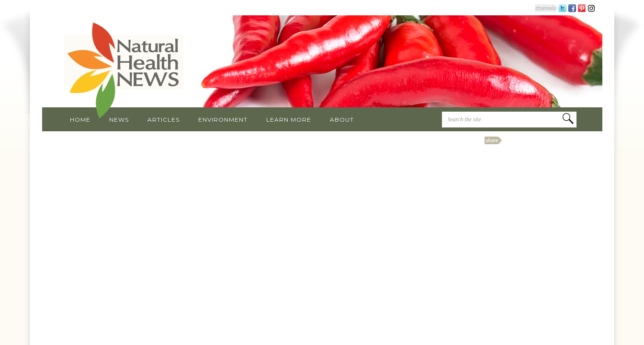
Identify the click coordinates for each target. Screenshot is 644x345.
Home (80, 120)
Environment (223, 120)
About (342, 120)
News (119, 120)
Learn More (289, 120)
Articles (164, 120)
